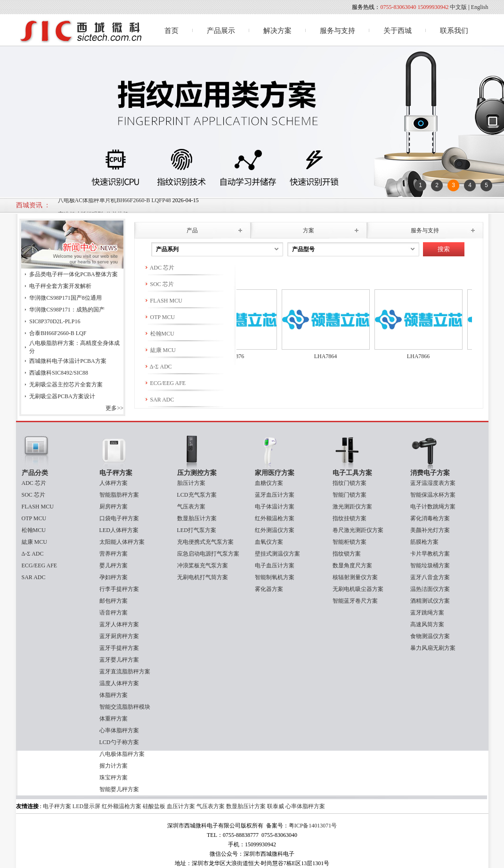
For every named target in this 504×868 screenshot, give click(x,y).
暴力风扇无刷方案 (433, 648)
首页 (171, 31)
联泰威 (276, 806)
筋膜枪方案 (424, 542)
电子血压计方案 (275, 565)
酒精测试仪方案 (430, 601)
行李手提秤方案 (119, 589)
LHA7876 (237, 356)
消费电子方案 (430, 473)
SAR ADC (159, 400)
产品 (192, 230)
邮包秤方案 (114, 601)
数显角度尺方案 (352, 565)
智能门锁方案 (350, 495)
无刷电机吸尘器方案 (358, 589)
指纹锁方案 (347, 554)
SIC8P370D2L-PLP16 (55, 321)
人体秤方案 (114, 483)
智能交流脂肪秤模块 (125, 707)
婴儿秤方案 (114, 565)
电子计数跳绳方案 (433, 507)
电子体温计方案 (275, 507)
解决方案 (277, 31)
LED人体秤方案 (119, 530)
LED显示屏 (87, 806)
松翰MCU (159, 334)
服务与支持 (337, 31)
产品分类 (35, 473)
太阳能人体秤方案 (122, 542)
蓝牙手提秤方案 (119, 648)
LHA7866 (423, 356)
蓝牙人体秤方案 (119, 624)
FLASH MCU (163, 301)
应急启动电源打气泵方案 (208, 554)
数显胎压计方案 (197, 518)
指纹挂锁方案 (350, 518)
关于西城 (398, 31)
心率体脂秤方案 (119, 730)
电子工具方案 (352, 473)
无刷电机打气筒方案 (203, 577)
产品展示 (221, 31)
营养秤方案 (114, 554)
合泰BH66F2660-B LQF (58, 333)
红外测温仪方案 (275, 530)
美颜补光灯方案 (430, 530)
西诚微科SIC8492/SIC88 (59, 373)
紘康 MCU (160, 350)
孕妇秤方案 (114, 577)
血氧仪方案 (269, 542)
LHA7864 (330, 356)
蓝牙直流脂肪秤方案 (125, 671)
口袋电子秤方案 (119, 518)
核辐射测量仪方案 (355, 577)
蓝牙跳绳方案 (427, 613)
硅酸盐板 (154, 806)
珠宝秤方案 (114, 778)
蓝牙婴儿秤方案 (119, 660)
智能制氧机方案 (275, 577)
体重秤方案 (114, 719)
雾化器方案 (269, 589)
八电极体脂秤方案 (122, 754)
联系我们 (454, 31)
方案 (309, 230)
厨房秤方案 (114, 507)
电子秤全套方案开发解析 (60, 286)
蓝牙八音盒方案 (430, 577)
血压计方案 (181, 806)
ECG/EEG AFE (165, 383)
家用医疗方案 (275, 473)
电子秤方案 (116, 473)
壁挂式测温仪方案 (277, 554)
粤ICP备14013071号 (313, 826)
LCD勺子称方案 (119, 742)
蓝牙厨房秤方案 (119, 636)
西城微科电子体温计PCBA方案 (68, 361)
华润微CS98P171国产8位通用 (65, 298)
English (480, 7)
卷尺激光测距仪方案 (358, 530)
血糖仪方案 (269, 483)
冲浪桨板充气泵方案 (203, 565)
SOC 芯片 (159, 284)
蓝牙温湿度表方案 (433, 483)
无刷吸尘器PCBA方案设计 (62, 396)
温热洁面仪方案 (430, 589)
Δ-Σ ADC (158, 367)
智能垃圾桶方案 (430, 565)
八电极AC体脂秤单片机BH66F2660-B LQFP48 (114, 205)
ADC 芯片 (159, 268)
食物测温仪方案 (430, 636)
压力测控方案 (197, 473)
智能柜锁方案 (350, 542)
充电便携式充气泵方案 (205, 542)
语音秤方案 (114, 613)
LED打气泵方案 (197, 530)
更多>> (114, 408)
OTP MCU (160, 317)
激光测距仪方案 (352, 507)
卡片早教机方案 (430, 554)
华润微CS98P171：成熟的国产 (67, 310)
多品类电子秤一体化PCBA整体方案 (73, 274)
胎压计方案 (191, 483)
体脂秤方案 (114, 695)
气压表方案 (191, 507)
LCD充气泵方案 (197, 495)
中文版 (458, 7)
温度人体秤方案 (119, 683)
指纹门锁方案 (350, 483)
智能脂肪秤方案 (119, 495)
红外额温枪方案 (275, 518)
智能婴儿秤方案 (119, 789)
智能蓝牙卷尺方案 (355, 601)
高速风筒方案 (427, 624)
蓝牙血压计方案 (275, 495)
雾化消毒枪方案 (430, 518)
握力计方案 (114, 766)
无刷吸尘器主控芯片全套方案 (66, 385)
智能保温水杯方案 (433, 495)
